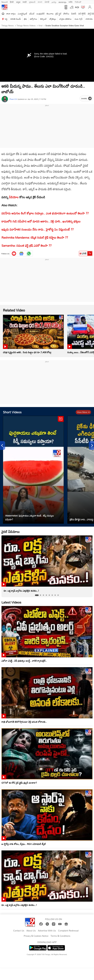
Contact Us (19, 931)
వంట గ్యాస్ (79, 19)
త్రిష (25, 19)
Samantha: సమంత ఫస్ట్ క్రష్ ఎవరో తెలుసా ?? (27, 245)
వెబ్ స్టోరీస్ (82, 14)
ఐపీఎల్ (32, 14)
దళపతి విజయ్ (16, 19)
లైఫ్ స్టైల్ (59, 14)
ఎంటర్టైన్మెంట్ (23, 14)
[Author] (5, 99)
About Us (31, 931)
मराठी (25, 2)
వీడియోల (14, 197)
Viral (40, 25)
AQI (77, 7)
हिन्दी (12, 2)
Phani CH (13, 99)
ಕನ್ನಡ (18, 2)
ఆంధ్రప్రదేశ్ (41, 14)
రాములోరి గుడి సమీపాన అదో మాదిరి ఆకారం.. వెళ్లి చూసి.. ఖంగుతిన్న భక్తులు (41, 221)
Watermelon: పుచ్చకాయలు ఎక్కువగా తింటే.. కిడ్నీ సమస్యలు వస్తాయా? (30, 518)
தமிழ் (54, 2)
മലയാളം (62, 2)
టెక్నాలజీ (43, 19)
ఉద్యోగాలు (34, 19)
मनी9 (70, 2)
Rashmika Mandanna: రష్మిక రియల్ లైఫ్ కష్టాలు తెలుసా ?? (35, 237)
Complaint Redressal (68, 931)
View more (83, 412)
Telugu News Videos (26, 25)
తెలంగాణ (50, 14)
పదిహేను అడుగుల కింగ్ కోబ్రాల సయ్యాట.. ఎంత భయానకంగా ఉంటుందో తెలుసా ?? (45, 213)
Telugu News (8, 25)
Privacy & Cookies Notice (36, 936)
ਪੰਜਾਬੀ (47, 2)
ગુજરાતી (32, 2)
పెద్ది (6, 19)
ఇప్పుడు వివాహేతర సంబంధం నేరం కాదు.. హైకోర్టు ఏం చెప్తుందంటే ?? (38, 229)
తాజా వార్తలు (11, 14)
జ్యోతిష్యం (53, 19)
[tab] (37, 595)
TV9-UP (78, 2)
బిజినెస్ (74, 14)
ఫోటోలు (66, 14)
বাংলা (40, 2)
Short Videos (12, 412)
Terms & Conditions (60, 936)
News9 (5, 2)
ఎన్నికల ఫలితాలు (65, 19)
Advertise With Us (47, 931)
